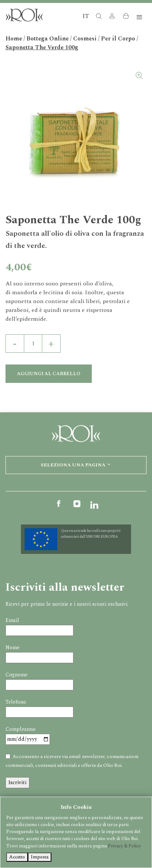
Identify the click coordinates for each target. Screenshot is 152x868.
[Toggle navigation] (140, 17)
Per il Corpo (118, 39)
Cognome (17, 675)
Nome (12, 648)
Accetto (17, 857)
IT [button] (86, 16)
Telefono (16, 702)
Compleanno (21, 729)
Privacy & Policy (124, 846)
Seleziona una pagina (76, 465)
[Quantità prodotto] (33, 344)
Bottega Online (48, 39)
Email (12, 620)
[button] (112, 17)
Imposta (40, 857)
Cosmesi (85, 39)
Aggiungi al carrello (49, 374)
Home (14, 39)
